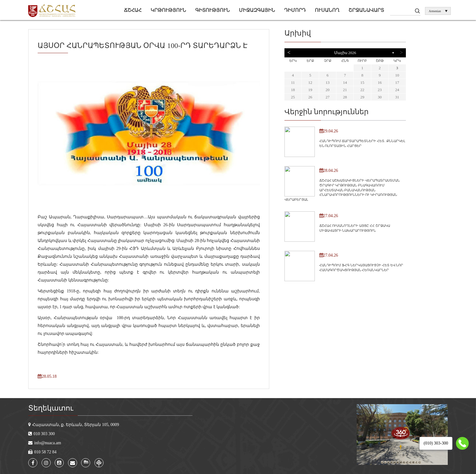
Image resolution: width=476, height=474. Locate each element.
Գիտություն (212, 10)
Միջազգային (257, 10)
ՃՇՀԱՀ (133, 10)
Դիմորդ (295, 10)
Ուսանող (327, 10)
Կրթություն (168, 10)
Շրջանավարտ (366, 10)
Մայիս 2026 (345, 53)
